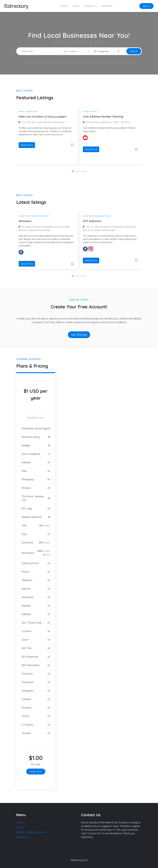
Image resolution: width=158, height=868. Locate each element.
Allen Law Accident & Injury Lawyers (43, 116)
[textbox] (75, 51)
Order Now (36, 771)
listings (21, 111)
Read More (27, 145)
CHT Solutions (92, 221)
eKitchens (25, 221)
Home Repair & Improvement (37, 216)
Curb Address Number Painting (103, 116)
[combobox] (75, 51)
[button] (73, 171)
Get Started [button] (79, 335)
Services (93, 111)
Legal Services (31, 111)
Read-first (107, 6)
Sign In (147, 6)
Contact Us (90, 6)
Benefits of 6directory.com (31, 832)
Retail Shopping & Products (100, 216)
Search (134, 51)
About (76, 6)
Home (64, 6)
